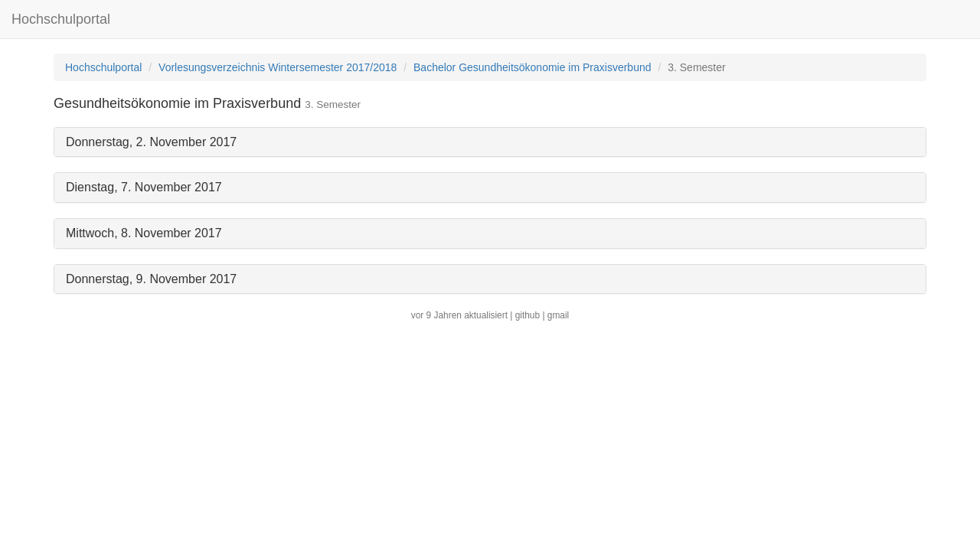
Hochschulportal (61, 19)
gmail (558, 315)
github (528, 315)
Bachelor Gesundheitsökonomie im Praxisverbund (532, 67)
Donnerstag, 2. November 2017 (151, 142)
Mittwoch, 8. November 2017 (144, 233)
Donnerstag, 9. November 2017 (151, 279)
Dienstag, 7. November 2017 (144, 187)
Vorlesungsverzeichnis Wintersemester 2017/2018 (278, 67)
